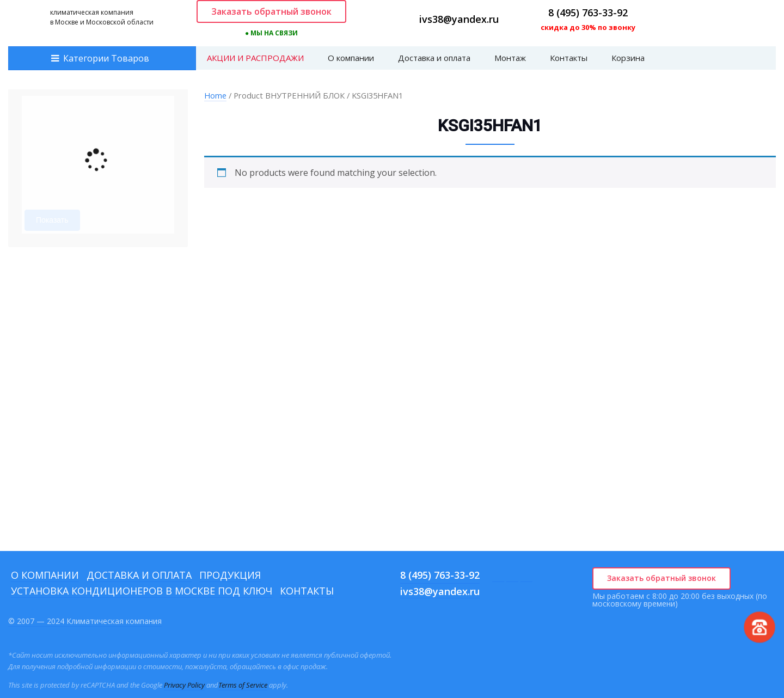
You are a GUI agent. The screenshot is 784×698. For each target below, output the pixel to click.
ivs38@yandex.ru (459, 19)
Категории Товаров (106, 58)
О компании (351, 58)
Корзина (628, 58)
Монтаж (510, 58)
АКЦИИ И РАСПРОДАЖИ (255, 58)
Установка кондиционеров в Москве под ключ (142, 591)
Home (215, 95)
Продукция (230, 575)
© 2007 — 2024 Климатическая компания (85, 621)
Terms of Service (243, 685)
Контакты (569, 58)
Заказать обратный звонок (271, 11)
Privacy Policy (184, 685)
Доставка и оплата (434, 58)
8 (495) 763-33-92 (588, 13)
